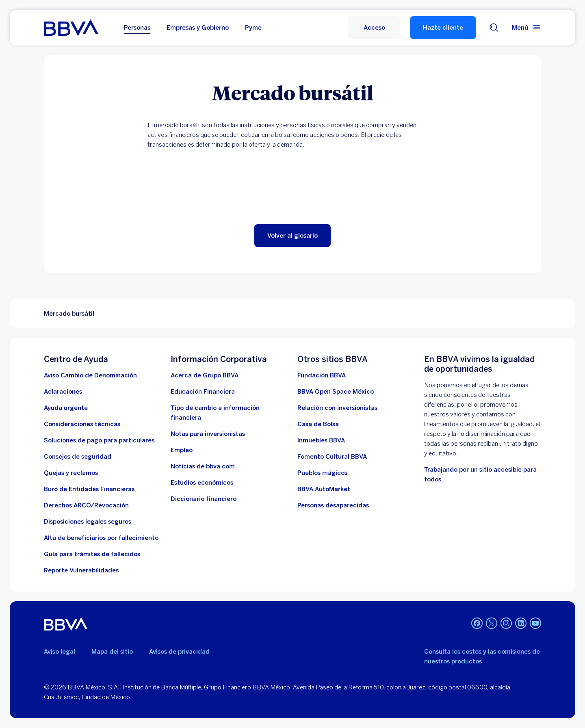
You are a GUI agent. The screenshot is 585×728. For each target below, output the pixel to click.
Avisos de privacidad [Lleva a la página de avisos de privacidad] (179, 652)
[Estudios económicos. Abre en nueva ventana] (202, 483)
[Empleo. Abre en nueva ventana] (182, 450)
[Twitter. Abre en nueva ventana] (492, 623)
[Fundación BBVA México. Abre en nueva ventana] (322, 375)
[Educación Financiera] (203, 392)
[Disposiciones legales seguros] (88, 522)
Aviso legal (60, 652)
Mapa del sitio (112, 652)
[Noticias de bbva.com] (203, 466)
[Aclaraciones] (63, 392)
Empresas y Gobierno (198, 28)
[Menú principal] (526, 28)
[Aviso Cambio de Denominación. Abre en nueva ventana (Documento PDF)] (90, 375)
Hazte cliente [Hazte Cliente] (443, 28)
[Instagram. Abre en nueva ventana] (506, 623)
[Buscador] (494, 28)
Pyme (253, 28)
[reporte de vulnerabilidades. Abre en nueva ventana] (81, 570)
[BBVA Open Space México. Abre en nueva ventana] (336, 392)
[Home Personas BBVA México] (71, 28)
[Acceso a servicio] (374, 28)
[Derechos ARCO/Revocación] (86, 505)
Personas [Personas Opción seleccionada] (137, 28)
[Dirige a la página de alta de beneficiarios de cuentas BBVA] (101, 538)
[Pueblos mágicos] (322, 473)
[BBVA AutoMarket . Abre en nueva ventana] (324, 489)
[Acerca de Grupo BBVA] (205, 375)
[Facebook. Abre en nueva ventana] (477, 623)
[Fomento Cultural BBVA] (332, 457)
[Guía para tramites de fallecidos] (92, 554)
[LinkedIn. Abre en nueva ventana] (521, 623)
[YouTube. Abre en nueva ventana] (535, 623)
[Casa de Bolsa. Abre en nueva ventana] (318, 424)
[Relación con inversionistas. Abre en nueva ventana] (337, 408)
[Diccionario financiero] (204, 499)
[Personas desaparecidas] (333, 505)
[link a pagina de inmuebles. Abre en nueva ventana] (321, 440)
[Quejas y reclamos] (71, 473)
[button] (292, 236)
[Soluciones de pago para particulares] (99, 440)
